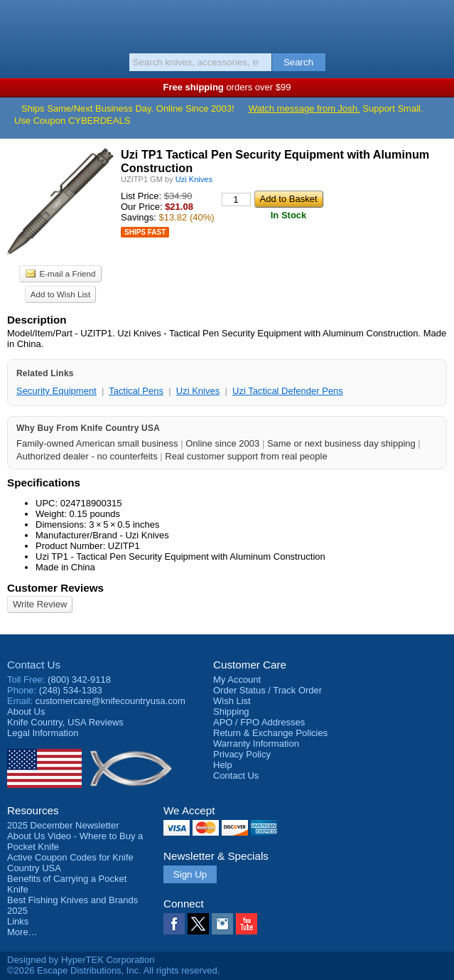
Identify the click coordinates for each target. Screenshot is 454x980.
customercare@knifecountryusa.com (110, 701)
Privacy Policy (242, 754)
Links (18, 921)
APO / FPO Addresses (259, 722)
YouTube (247, 924)
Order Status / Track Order (267, 690)
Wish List (232, 701)
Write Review (40, 604)
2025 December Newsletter (63, 825)
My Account (237, 680)
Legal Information (43, 733)
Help (223, 765)
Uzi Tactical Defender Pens (288, 391)
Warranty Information (256, 744)
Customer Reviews (55, 588)
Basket (436, 23)
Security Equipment (56, 391)
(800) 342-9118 (79, 680)
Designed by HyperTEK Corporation (81, 960)
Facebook (174, 924)
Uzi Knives (198, 391)
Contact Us (34, 665)
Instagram (222, 924)
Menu (18, 23)
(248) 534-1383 (71, 690)
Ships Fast (145, 232)
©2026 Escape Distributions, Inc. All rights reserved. (113, 970)
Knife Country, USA (227, 24)
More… (22, 932)
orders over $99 (227, 87)
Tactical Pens (136, 391)
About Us (26, 712)
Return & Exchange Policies (270, 733)
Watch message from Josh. (304, 108)
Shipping (231, 712)
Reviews (65, 722)
